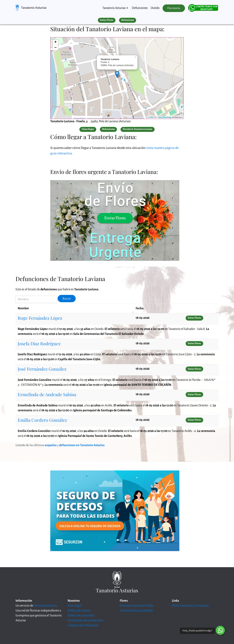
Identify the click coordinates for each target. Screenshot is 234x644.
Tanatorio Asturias (34, 8)
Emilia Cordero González (42, 420)
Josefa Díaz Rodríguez (39, 343)
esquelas (51, 445)
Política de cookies (79, 611)
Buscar (67, 299)
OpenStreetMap (165, 117)
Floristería (174, 8)
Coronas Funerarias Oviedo (137, 606)
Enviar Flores (107, 20)
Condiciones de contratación (85, 620)
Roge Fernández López (40, 318)
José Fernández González (42, 369)
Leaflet (151, 117)
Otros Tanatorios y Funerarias (190, 606)
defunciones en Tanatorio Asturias (82, 445)
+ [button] (55, 42)
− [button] (55, 48)
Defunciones (140, 8)
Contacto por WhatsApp (83, 625)
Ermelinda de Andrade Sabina (47, 394)
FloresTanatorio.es (45, 606)
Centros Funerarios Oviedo (136, 611)
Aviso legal (74, 606)
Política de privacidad (81, 616)
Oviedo (155, 8)
